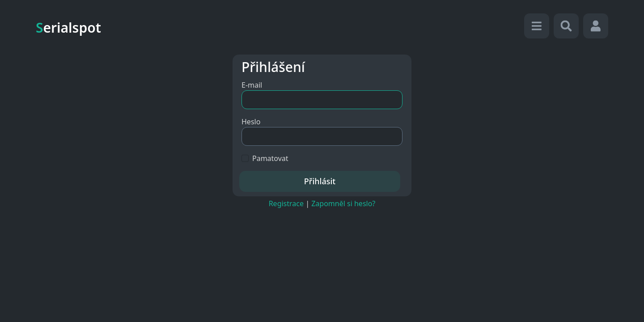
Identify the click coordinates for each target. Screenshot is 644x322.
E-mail (252, 85)
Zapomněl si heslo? (343, 203)
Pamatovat (270, 158)
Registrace (286, 203)
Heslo (251, 122)
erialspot (68, 28)
